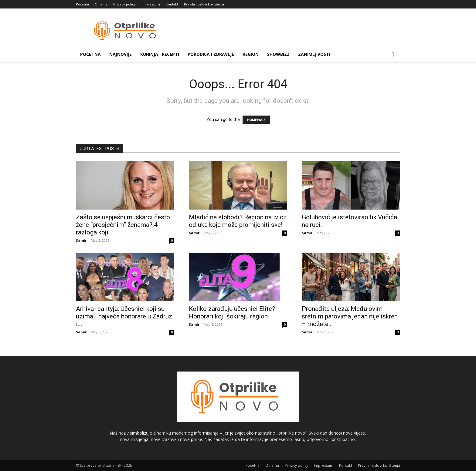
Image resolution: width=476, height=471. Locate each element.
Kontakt (172, 4)
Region (251, 54)
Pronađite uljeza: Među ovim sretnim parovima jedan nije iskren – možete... (350, 316)
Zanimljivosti (314, 54)
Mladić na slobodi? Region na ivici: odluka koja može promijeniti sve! (238, 221)
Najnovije (121, 54)
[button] (393, 55)
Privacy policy (124, 4)
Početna (82, 4)
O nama (101, 4)
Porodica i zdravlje (211, 54)
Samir (81, 240)
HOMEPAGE (256, 120)
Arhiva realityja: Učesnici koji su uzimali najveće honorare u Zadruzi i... (125, 316)
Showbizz (278, 54)
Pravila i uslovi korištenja (204, 4)
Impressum (151, 4)
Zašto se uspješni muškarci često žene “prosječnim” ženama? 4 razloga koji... (123, 225)
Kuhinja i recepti (160, 54)
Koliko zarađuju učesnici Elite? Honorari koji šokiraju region (232, 313)
